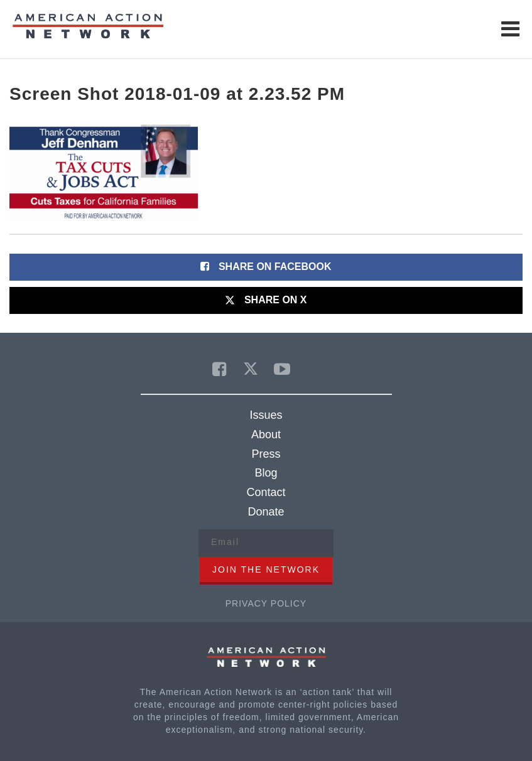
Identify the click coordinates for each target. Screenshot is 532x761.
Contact (266, 492)
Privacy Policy (266, 603)
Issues (266, 415)
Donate (266, 512)
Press (266, 454)
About (266, 434)
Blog (266, 473)
